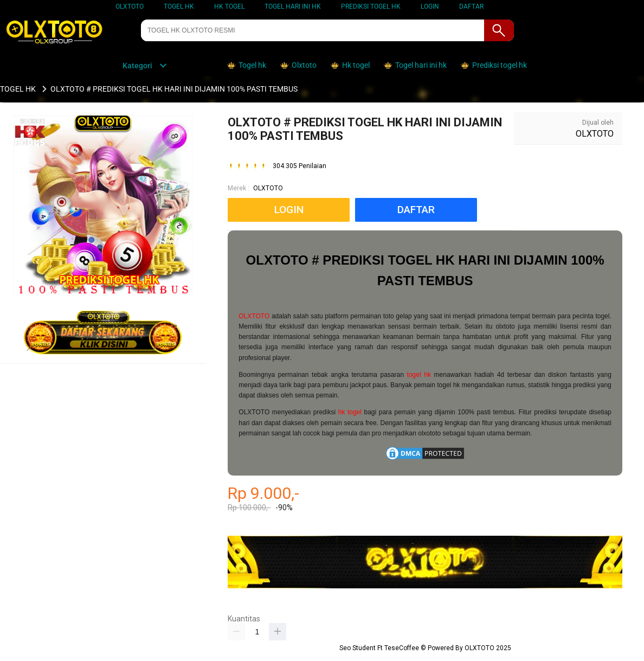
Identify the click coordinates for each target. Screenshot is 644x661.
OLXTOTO (130, 7)
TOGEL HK (179, 7)
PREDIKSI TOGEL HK (371, 7)
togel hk (419, 375)
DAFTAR (471, 7)
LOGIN (430, 7)
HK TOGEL (229, 7)
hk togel (350, 412)
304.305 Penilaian (300, 166)
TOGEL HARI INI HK (293, 7)
